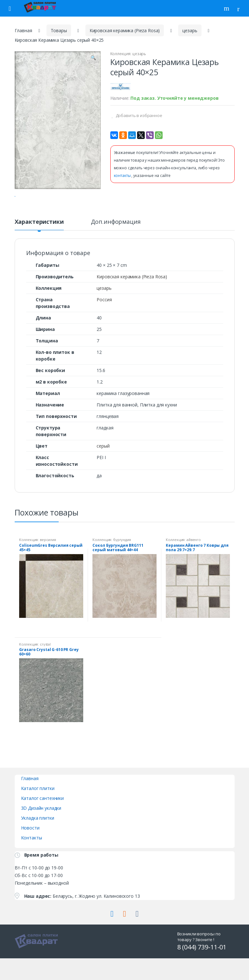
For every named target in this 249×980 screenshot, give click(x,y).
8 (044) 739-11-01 (202, 972)
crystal (45, 669)
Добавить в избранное (139, 115)
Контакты (32, 863)
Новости (30, 853)
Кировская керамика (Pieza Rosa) (125, 30)
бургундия (122, 564)
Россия (104, 324)
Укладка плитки (38, 843)
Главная (23, 30)
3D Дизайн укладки (41, 833)
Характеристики (39, 247)
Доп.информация (116, 247)
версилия (48, 564)
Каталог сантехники (42, 823)
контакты (123, 176)
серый (103, 471)
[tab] (39, 249)
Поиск (227, 8)
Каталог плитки (38, 813)
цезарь (190, 30)
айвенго (194, 564)
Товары (59, 30)
